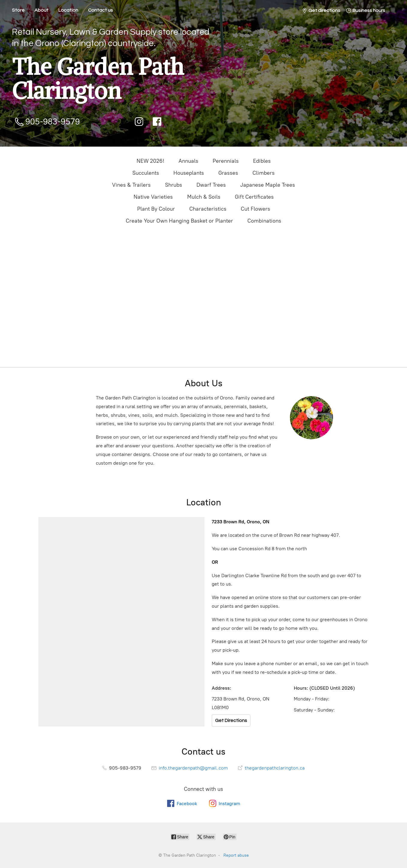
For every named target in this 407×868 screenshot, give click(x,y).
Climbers (264, 173)
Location (68, 10)
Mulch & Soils (204, 197)
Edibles (262, 161)
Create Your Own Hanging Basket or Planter (179, 221)
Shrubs (174, 185)
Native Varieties (153, 197)
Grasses (228, 173)
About (41, 10)
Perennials (226, 161)
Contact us (100, 10)
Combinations (264, 221)
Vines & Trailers (131, 185)
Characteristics (208, 209)
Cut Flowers (255, 209)
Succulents (146, 173)
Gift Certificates (254, 197)
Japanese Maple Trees (268, 185)
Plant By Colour (156, 209)
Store (18, 10)
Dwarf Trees (211, 185)
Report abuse (236, 855)
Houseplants (189, 173)
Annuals (188, 161)
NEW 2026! (150, 161)
